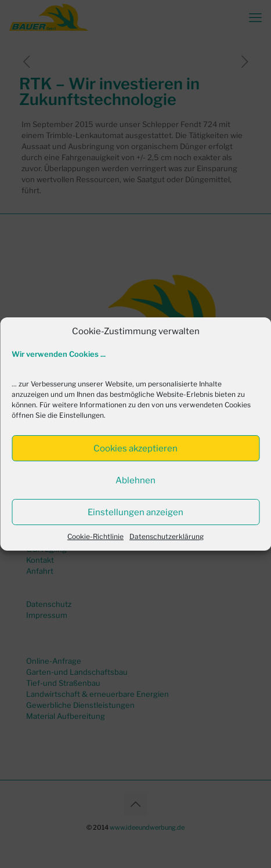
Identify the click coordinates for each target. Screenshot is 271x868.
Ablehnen (135, 480)
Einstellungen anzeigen (135, 512)
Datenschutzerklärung (167, 536)
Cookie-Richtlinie (95, 536)
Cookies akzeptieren (135, 449)
